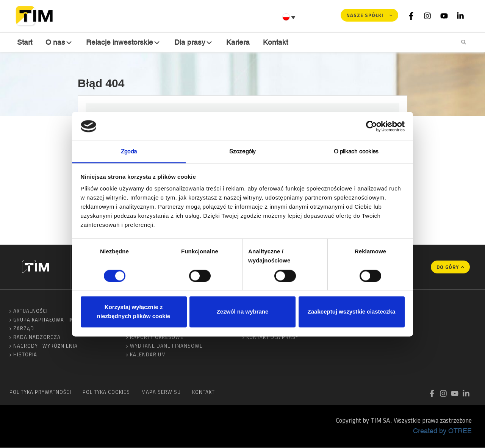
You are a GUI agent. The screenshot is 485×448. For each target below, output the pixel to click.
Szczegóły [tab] (242, 152)
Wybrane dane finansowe (166, 346)
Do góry (448, 267)
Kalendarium (148, 355)
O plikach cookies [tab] (356, 152)
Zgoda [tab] (129, 152)
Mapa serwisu (161, 392)
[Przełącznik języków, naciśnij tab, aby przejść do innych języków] (290, 17)
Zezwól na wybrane (243, 312)
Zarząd (24, 329)
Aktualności (31, 311)
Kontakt (275, 42)
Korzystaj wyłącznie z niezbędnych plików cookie (134, 312)
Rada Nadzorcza (37, 337)
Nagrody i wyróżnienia (45, 346)
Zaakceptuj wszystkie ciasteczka (352, 312)
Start (25, 42)
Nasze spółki (365, 15)
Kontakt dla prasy (272, 337)
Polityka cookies (106, 392)
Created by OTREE (442, 431)
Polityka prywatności (40, 392)
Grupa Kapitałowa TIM (44, 320)
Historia (25, 355)
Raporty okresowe (157, 337)
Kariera (238, 42)
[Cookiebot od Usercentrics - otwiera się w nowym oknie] (372, 126)
